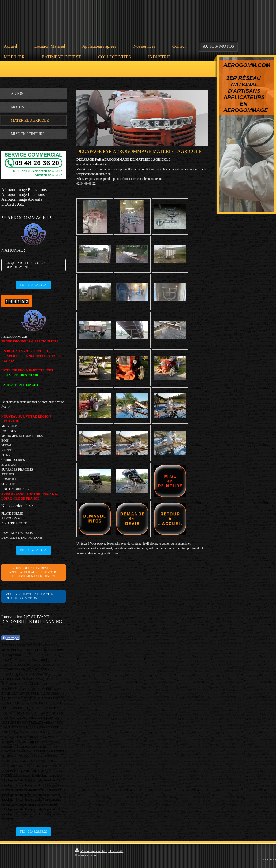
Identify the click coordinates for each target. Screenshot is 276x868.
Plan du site (116, 851)
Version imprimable (91, 851)
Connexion (270, 859)
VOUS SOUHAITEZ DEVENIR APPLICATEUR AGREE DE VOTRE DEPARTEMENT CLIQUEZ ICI (33, 572)
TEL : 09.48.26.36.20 (34, 285)
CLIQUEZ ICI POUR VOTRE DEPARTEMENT (25, 265)
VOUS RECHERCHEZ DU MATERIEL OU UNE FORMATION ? (32, 596)
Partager (11, 638)
